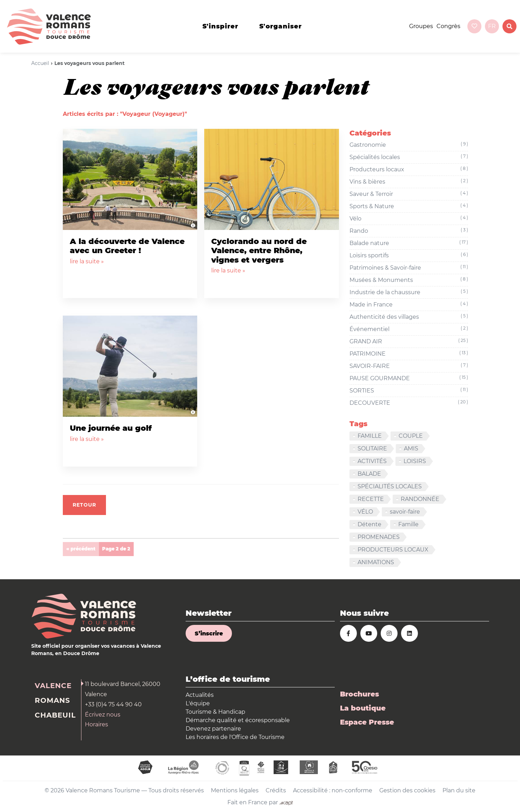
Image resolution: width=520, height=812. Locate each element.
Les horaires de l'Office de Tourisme (235, 737)
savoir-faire (405, 512)
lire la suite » (87, 261)
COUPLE (411, 436)
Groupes (421, 26)
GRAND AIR (409, 342)
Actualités (200, 695)
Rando (409, 231)
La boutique (363, 708)
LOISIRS (415, 461)
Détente (369, 524)
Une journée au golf (111, 428)
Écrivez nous (103, 715)
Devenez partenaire (213, 729)
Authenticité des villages (409, 317)
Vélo (409, 219)
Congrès (448, 26)
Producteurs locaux (409, 170)
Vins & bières (409, 182)
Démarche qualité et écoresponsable (238, 720)
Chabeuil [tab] (55, 715)
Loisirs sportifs (409, 256)
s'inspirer (220, 26)
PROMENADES (379, 537)
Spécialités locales (409, 157)
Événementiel (409, 329)
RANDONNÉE (420, 499)
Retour (84, 505)
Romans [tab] (52, 700)
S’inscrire (209, 633)
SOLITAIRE (372, 448)
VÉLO (365, 512)
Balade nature (409, 243)
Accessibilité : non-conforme (333, 790)
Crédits (276, 790)
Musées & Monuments (409, 280)
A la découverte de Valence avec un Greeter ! (127, 246)
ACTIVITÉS (372, 461)
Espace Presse (367, 722)
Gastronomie (409, 145)
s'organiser (281, 26)
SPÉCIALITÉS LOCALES (390, 486)
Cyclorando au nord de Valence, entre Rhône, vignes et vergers (259, 251)
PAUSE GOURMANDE (409, 378)
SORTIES (409, 391)
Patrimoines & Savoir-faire (409, 268)
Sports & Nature (409, 206)
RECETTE (371, 499)
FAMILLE (370, 436)
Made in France (409, 305)
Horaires (96, 724)
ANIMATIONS (376, 562)
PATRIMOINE (409, 354)
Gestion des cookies (407, 790)
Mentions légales (235, 790)
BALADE (369, 474)
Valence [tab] (53, 686)
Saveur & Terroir (409, 194)
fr (492, 26)
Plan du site (459, 790)
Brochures (359, 694)
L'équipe (198, 703)
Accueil (40, 63)
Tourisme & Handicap (215, 712)
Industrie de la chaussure (409, 292)
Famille (408, 524)
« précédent (81, 549)
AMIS (411, 448)
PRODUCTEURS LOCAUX (393, 550)
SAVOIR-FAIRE (409, 366)
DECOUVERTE (409, 403)
